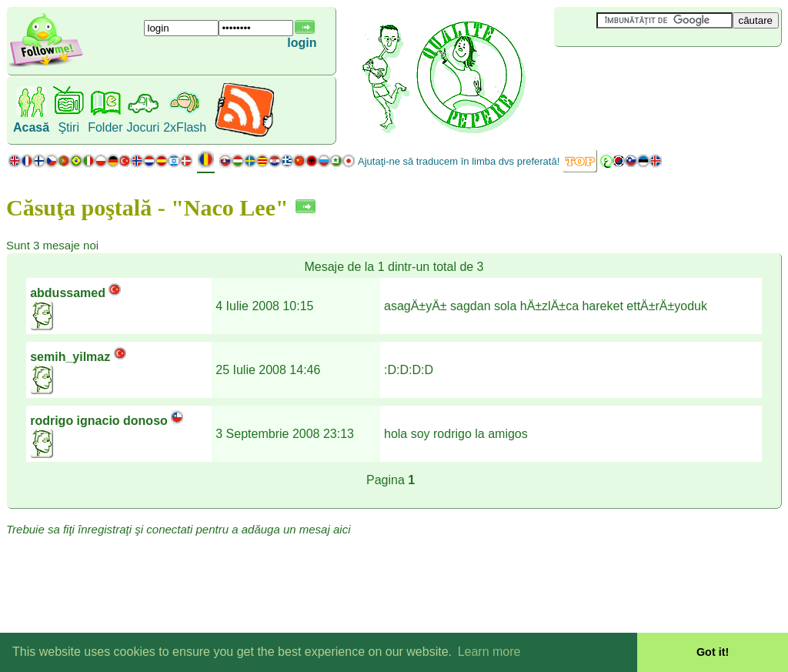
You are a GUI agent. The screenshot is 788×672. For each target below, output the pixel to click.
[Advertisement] (646, 72)
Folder (105, 127)
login (302, 43)
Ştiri (68, 127)
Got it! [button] (713, 652)
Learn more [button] (489, 652)
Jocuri (144, 127)
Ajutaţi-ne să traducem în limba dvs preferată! (459, 161)
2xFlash (185, 127)
